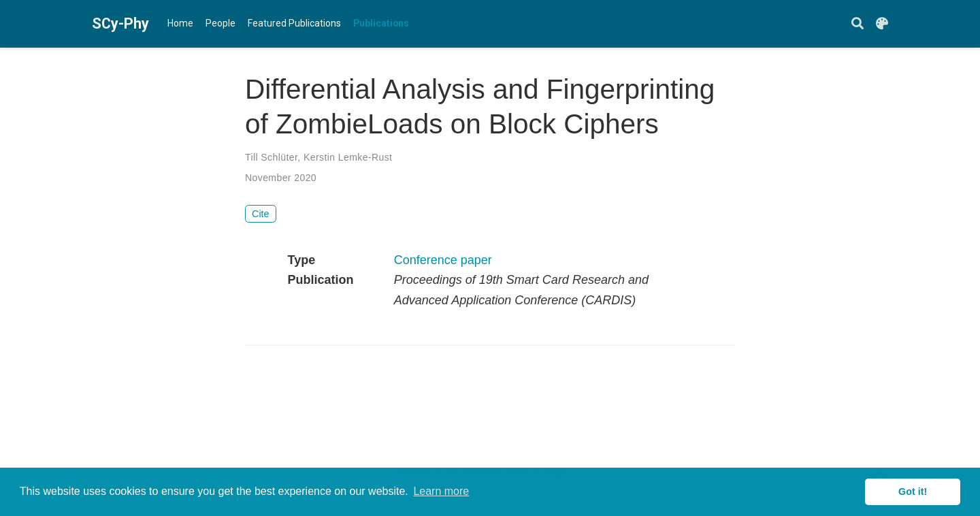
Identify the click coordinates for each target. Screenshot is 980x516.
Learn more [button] (441, 491)
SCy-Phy (116, 23)
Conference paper (443, 260)
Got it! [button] (913, 491)
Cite (261, 214)
